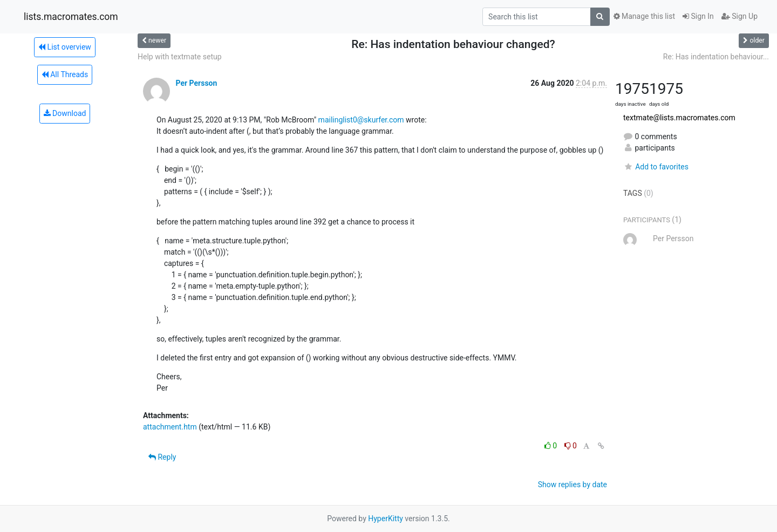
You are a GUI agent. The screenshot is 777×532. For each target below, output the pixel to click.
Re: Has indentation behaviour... (716, 57)
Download (65, 113)
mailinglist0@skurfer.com (361, 120)
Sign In (698, 16)
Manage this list (644, 16)
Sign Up (739, 16)
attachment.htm (170, 427)
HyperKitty (386, 519)
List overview (65, 47)
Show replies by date (572, 485)
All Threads (65, 74)
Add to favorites (656, 167)
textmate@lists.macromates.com (679, 118)
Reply (162, 457)
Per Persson (196, 83)
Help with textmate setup (180, 57)
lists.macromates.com (71, 17)
